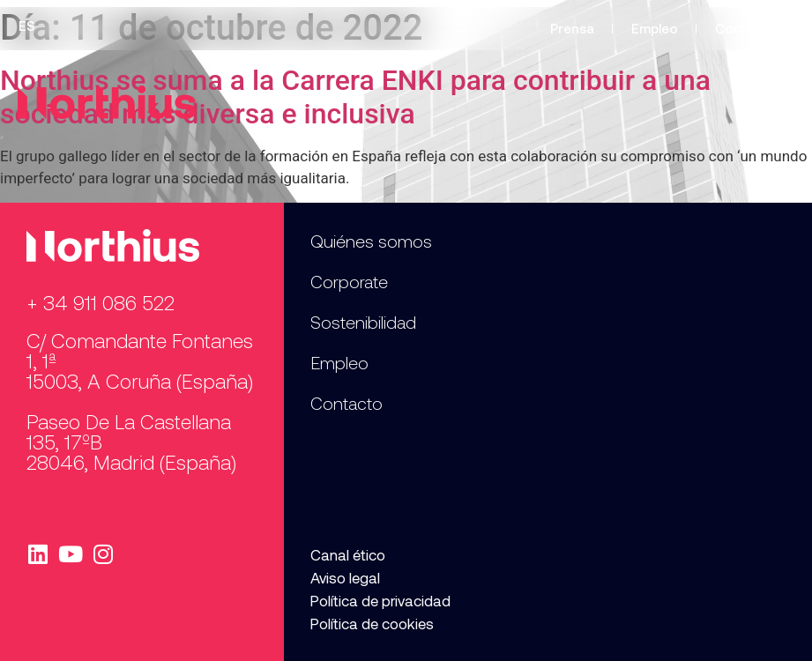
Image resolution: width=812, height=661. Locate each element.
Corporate (349, 281)
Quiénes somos (371, 241)
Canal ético (348, 554)
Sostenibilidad (363, 322)
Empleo (655, 28)
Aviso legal (345, 577)
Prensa (572, 28)
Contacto (746, 28)
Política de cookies (372, 623)
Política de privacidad (380, 600)
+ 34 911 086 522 (101, 302)
